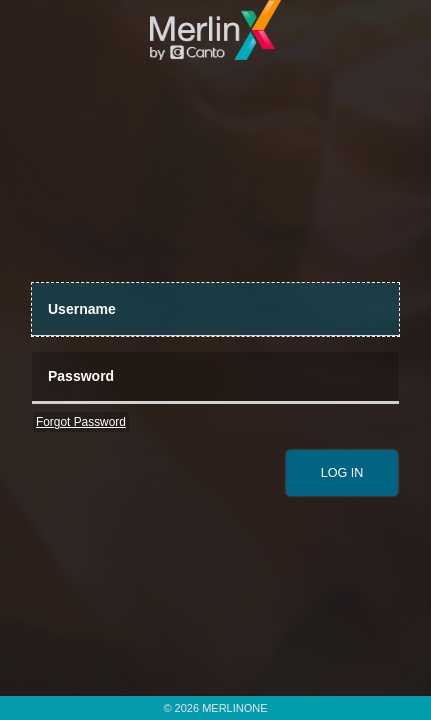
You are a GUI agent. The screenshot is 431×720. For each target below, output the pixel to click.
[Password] (215, 378)
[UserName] (215, 309)
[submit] (342, 473)
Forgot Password (81, 422)
